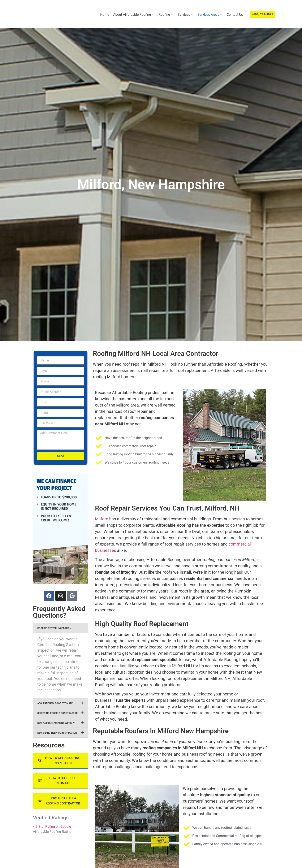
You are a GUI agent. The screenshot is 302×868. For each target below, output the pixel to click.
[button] (61, 628)
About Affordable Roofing (134, 15)
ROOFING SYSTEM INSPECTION (54, 628)
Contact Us (235, 15)
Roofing (166, 15)
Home (105, 15)
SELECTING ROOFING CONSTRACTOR (57, 713)
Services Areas (210, 15)
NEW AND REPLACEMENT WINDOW (56, 723)
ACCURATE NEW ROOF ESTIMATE (55, 703)
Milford (102, 519)
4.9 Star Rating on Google (52, 827)
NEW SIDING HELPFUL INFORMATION (57, 733)
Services (185, 15)
